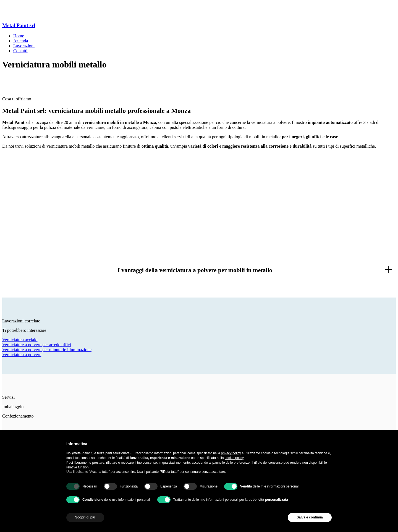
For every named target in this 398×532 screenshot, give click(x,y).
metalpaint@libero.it (20, 10)
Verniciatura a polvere (22, 355)
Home (19, 36)
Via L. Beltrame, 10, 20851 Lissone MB (38, 15)
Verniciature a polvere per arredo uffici (37, 345)
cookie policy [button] (234, 458)
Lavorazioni (24, 46)
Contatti (20, 51)
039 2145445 (14, 5)
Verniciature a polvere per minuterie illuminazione (47, 350)
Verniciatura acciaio (20, 340)
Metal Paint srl (19, 25)
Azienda (21, 41)
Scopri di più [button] (85, 517)
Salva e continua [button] (310, 517)
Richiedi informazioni (199, 218)
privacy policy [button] (231, 453)
